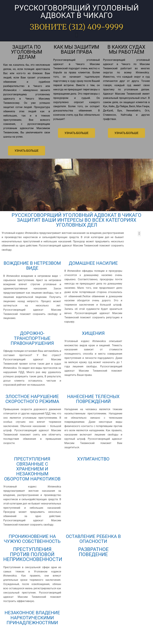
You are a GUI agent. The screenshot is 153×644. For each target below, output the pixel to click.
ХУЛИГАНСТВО (93, 460)
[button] (76, 35)
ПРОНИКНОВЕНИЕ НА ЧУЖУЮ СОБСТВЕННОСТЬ (32, 547)
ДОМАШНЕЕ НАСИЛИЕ (93, 263)
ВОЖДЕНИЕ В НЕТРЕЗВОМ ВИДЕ (32, 265)
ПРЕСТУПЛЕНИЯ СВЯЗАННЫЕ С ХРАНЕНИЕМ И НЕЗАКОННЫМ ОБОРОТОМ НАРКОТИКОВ (32, 472)
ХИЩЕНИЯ (93, 333)
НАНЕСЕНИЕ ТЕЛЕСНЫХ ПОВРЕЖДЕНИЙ (93, 399)
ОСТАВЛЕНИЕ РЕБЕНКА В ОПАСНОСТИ (93, 544)
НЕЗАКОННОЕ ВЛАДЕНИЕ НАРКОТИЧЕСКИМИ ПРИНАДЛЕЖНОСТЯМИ (32, 631)
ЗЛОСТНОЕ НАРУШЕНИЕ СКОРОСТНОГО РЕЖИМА (32, 401)
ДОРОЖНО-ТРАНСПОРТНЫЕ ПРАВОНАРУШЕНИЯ (32, 338)
